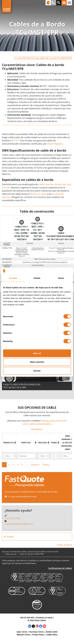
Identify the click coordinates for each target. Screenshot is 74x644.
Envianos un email (44, 618)
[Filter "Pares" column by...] (55, 456)
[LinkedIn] (30, 626)
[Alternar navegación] (69, 3)
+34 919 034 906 (27, 618)
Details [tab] (37, 278)
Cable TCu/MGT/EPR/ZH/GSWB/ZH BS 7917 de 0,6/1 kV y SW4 (22, 386)
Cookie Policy (52, 635)
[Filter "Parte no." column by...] (27, 456)
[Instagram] (37, 626)
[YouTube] (44, 626)
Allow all (37, 353)
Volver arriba (64, 545)
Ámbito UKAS (52, 632)
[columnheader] (9, 443)
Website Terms (23, 635)
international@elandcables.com (19, 524)
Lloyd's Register (55, 144)
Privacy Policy (38, 635)
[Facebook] (41, 626)
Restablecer (37, 429)
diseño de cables (38, 194)
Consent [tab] (13, 278)
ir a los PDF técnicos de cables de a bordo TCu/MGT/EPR (43, 58)
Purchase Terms (37, 632)
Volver (9, 537)
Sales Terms (22, 632)
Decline (37, 371)
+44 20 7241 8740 (12, 518)
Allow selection (37, 362)
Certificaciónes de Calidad (60, 568)
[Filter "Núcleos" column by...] (43, 456)
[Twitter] (33, 626)
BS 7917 (15, 141)
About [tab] (61, 278)
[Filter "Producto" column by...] (9, 456)
